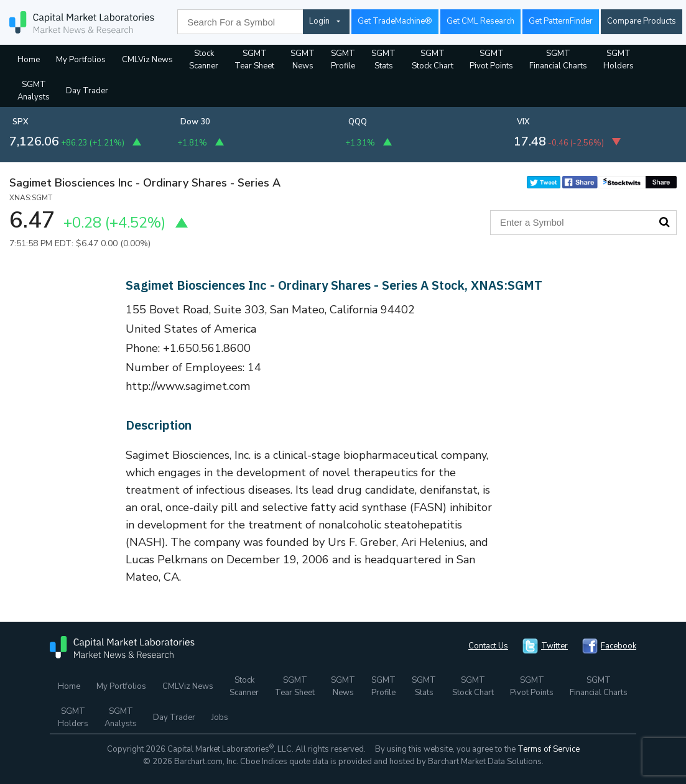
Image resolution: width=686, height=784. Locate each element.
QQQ (358, 122)
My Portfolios (81, 60)
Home (29, 60)
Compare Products (642, 21)
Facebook (619, 646)
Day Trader (87, 91)
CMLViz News (147, 60)
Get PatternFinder (561, 21)
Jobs (220, 717)
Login (319, 21)
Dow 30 (195, 122)
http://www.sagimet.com (188, 386)
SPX (21, 122)
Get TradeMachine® (395, 21)
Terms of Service (549, 749)
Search (664, 222)
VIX (523, 122)
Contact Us (488, 646)
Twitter (554, 646)
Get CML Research (480, 21)
